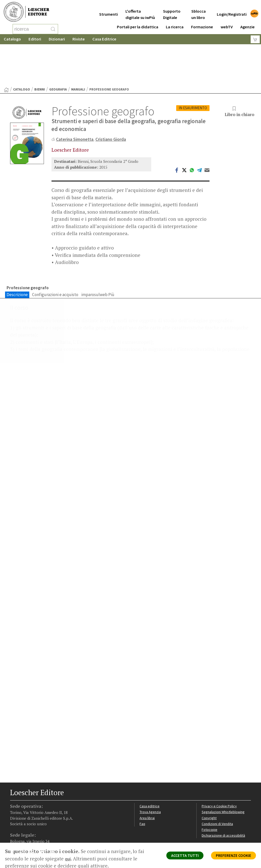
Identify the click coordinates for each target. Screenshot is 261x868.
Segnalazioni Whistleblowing (225, 777)
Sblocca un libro (199, 11)
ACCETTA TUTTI (175, 857)
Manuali (78, 49)
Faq (142, 789)
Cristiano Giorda (116, 99)
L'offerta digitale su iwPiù (140, 11)
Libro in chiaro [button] (238, 71)
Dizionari (57, 39)
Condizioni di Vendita (218, 789)
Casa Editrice (104, 39)
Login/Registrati (232, 10)
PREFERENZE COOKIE (230, 857)
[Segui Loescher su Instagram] (24, 819)
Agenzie (247, 23)
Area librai (147, 783)
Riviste (79, 39)
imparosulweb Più (98, 255)
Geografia (58, 49)
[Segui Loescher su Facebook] (15, 819)
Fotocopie (210, 795)
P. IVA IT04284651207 (27, 839)
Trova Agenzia (151, 777)
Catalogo (12, 39)
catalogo (22, 49)
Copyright (210, 783)
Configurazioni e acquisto (55, 255)
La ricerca (175, 23)
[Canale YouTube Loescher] (44, 819)
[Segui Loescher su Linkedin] (34, 819)
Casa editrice (150, 771)
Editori (35, 39)
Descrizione (17, 255)
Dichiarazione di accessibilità (225, 801)
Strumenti (109, 10)
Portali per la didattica (138, 23)
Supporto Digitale (172, 11)
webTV (227, 23)
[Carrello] (255, 39)
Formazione (202, 23)
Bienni (40, 49)
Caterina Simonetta (77, 99)
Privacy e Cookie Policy (220, 771)
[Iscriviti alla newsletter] (54, 818)
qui (68, 859)
